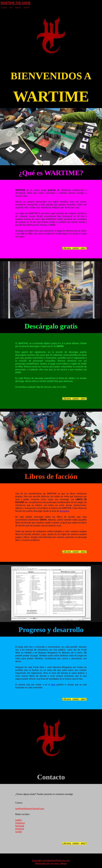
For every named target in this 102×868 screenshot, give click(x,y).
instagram (20, 823)
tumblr (19, 832)
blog (53, 685)
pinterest (20, 829)
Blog (11, 8)
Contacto (26, 8)
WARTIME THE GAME (16, 3)
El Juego (4, 8)
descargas (65, 511)
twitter (19, 820)
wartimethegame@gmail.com (30, 809)
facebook (20, 826)
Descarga (18, 8)
